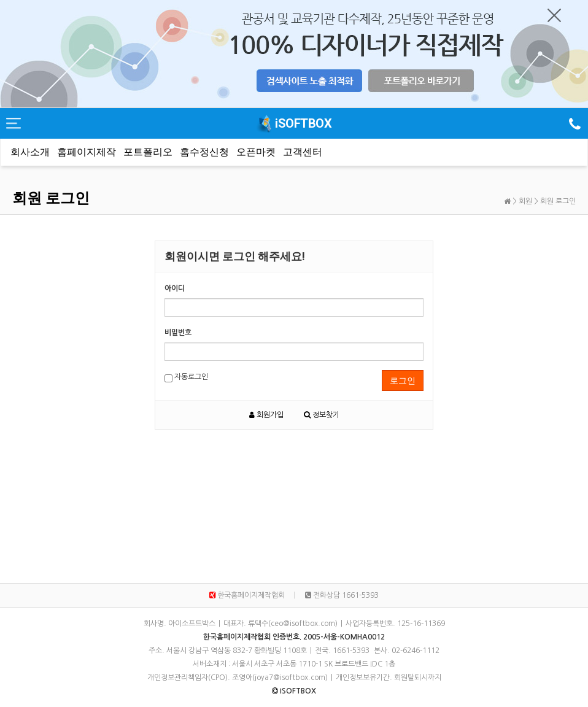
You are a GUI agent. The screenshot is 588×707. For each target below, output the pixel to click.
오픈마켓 (256, 152)
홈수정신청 (204, 152)
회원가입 (266, 415)
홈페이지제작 (87, 152)
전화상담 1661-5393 (342, 595)
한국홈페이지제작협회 (247, 595)
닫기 (554, 15)
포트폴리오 (148, 152)
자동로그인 (186, 378)
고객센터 (303, 152)
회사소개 (30, 152)
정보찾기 (322, 415)
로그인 (403, 381)
